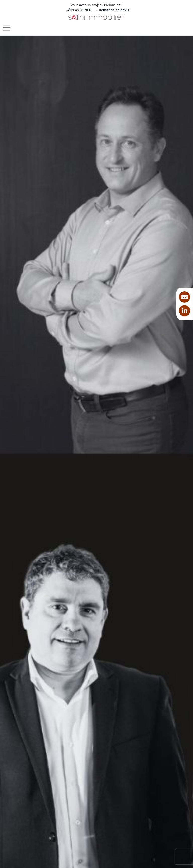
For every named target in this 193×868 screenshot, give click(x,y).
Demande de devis (114, 10)
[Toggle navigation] (7, 28)
